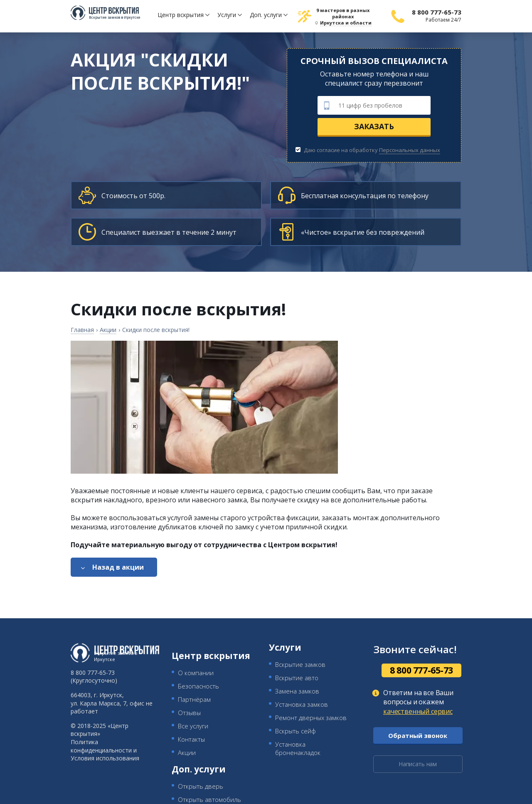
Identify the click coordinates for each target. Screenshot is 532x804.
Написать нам (418, 764)
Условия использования (105, 758)
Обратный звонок (418, 735)
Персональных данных (410, 150)
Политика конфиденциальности (101, 746)
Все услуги (193, 726)
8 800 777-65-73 (437, 12)
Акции (187, 752)
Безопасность (198, 686)
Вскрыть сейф (296, 731)
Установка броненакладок (298, 748)
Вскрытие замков (300, 664)
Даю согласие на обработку (368, 150)
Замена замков (297, 691)
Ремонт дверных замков (311, 718)
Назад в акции (118, 567)
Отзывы (189, 713)
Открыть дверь (201, 786)
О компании (196, 673)
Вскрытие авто (297, 678)
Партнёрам (194, 699)
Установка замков (302, 704)
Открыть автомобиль (209, 799)
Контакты (191, 739)
